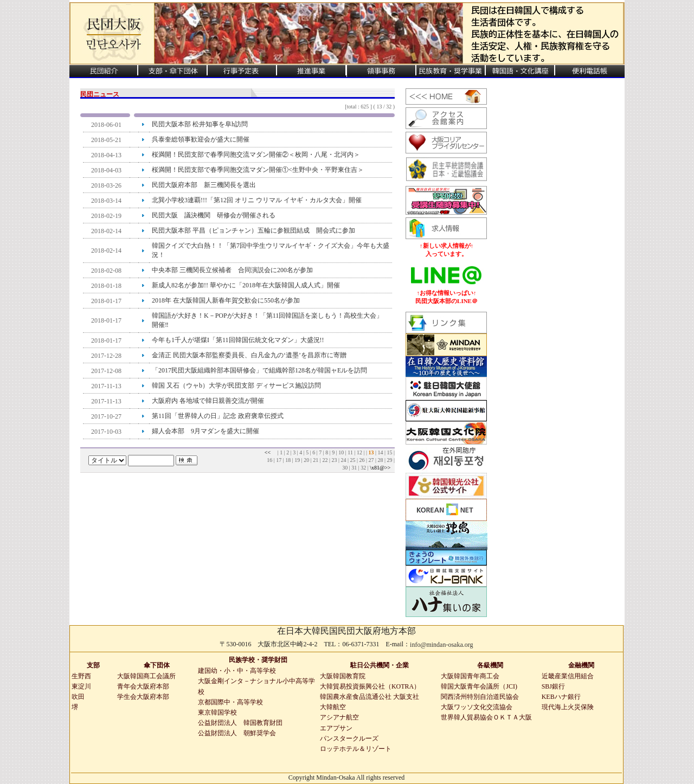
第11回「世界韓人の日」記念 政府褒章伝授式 (222, 416)
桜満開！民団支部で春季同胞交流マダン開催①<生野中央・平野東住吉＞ (258, 170)
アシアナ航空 (339, 717)
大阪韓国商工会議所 (146, 676)
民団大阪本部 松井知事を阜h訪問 (200, 124)
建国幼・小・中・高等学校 (237, 671)
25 (353, 460)
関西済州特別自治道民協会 (480, 697)
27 (372, 460)
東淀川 (81, 686)
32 (364, 468)
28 (381, 460)
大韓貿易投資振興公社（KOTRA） (370, 686)
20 (307, 460)
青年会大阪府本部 (143, 686)
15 (390, 452)
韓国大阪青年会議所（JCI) (479, 686)
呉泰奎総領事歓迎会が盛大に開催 (201, 139)
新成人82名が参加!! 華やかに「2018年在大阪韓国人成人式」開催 (246, 285)
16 (270, 460)
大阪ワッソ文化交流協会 (477, 707)
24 (344, 460)
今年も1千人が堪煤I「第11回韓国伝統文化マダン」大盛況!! (238, 340)
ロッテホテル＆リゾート (356, 749)
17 (279, 460)
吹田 (78, 697)
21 (316, 460)
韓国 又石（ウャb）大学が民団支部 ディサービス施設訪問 (236, 385)
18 (289, 460)
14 (381, 452)
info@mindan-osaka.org (441, 645)
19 (298, 460)
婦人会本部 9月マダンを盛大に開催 (205, 431)
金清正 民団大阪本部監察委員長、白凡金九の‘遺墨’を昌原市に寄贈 (249, 355)
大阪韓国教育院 (343, 676)
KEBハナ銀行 (561, 697)
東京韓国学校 (217, 712)
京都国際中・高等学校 (230, 702)
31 (355, 468)
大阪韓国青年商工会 (470, 676)
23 (335, 460)
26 (362, 460)
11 (351, 452)
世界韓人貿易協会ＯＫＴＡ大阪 (486, 717)
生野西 (81, 676)
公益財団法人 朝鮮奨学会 (237, 733)
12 (360, 452)
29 (390, 460)
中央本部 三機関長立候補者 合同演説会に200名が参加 (232, 270)
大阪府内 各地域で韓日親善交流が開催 (208, 401)
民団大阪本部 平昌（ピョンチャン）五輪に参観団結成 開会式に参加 (253, 230)
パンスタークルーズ (349, 738)
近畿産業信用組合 (568, 676)
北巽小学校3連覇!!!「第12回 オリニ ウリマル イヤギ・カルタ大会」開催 (257, 200)
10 (342, 452)
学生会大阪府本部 (143, 697)
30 (346, 468)
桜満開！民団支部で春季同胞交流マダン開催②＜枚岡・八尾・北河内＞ (256, 155)
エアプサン (336, 728)
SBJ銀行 (553, 686)
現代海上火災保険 (568, 707)
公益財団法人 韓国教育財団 (240, 723)
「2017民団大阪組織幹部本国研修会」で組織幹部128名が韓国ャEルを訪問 (259, 370)
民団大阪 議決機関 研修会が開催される (214, 215)
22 (326, 460)
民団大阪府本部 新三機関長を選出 (204, 185)
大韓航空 (333, 707)
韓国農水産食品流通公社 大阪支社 (370, 697)
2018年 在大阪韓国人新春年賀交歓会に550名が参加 (226, 300)
